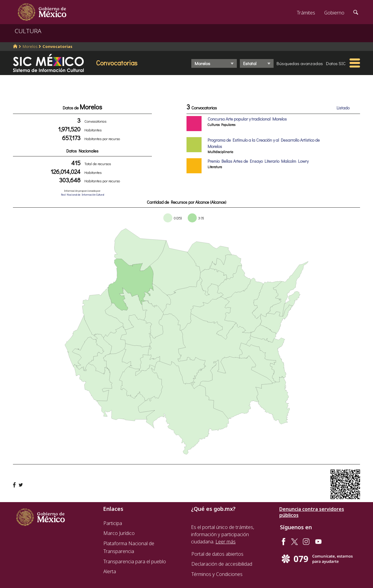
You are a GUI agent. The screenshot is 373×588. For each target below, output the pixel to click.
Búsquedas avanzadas (300, 63)
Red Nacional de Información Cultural (82, 195)
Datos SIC (336, 63)
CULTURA (28, 31)
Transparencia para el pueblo (135, 561)
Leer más (226, 542)
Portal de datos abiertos (217, 554)
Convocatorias (57, 46)
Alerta (110, 571)
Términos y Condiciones (217, 574)
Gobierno (334, 13)
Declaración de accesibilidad (222, 564)
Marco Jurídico (119, 533)
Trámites (306, 13)
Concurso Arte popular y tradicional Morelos (247, 119)
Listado (343, 108)
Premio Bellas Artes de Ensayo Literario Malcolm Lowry (258, 161)
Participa (113, 523)
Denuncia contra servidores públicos (312, 512)
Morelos (30, 46)
